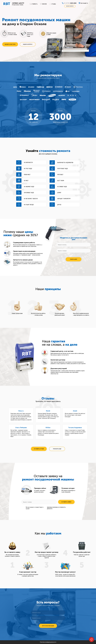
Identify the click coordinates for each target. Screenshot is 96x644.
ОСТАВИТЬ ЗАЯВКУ (66, 502)
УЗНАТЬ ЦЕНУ (74, 259)
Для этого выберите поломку (48, 154)
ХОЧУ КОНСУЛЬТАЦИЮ (48, 626)
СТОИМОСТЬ (35, 4)
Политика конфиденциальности (48, 642)
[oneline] (73, 245)
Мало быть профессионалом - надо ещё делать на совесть (81, 314)
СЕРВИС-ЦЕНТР (18, 3)
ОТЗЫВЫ (54, 4)
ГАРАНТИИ (44, 4)
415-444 (70, 3)
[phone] (73, 251)
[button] (10, 44)
